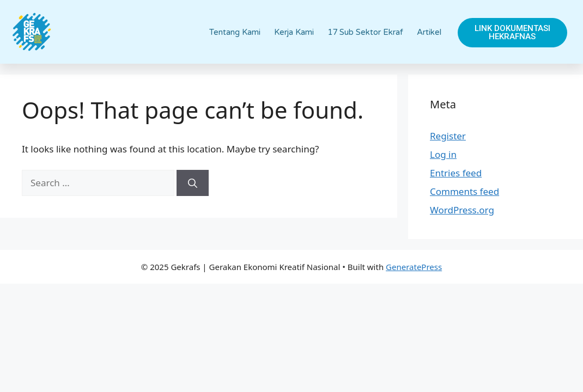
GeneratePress (414, 267)
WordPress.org (462, 210)
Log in (443, 154)
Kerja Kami (294, 32)
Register (448, 136)
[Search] (193, 183)
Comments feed (464, 191)
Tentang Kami (235, 32)
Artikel (429, 32)
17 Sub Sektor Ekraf (365, 32)
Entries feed (456, 173)
